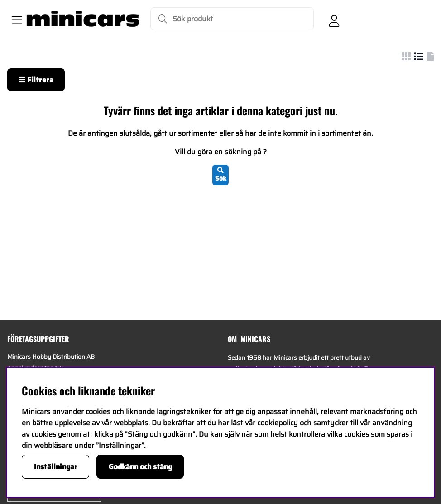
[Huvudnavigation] (15, 19)
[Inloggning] (334, 19)
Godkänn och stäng (140, 467)
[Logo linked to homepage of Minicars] (83, 19)
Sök (221, 175)
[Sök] (232, 19)
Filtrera (36, 80)
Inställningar (56, 467)
